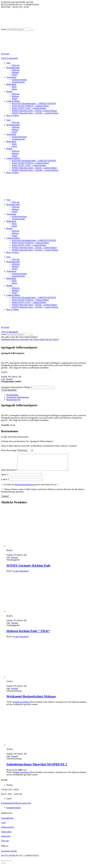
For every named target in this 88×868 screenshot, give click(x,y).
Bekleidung (11, 84)
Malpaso (15, 72)
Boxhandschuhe (13, 68)
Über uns (16, 65)
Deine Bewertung (9, 450)
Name (4, 478)
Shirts (14, 87)
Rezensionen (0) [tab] (13, 400)
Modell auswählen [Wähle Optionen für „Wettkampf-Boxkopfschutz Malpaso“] (21, 705)
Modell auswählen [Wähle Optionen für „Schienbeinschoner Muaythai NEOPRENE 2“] (21, 775)
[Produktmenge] (42, 387)
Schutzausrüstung (19, 80)
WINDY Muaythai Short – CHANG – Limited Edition (35, 113)
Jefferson (16, 70)
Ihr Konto (5, 54)
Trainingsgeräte (18, 82)
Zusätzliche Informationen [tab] (18, 397)
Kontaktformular (14, 811)
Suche (4, 29)
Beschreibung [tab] (12, 395)
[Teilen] (7, 864)
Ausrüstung (11, 77)
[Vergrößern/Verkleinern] (2, 864)
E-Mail (5, 483)
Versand (9, 379)
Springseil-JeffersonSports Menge (16, 387)
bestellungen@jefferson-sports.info (16, 806)
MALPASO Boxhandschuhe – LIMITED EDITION (34, 103)
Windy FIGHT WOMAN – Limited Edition (30, 106)
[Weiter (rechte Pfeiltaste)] (5, 866)
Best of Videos (13, 115)
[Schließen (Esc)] (10, 864)
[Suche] (32, 30)
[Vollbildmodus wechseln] (5, 864)
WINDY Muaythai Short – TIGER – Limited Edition (34, 111)
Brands (9, 92)
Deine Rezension (9, 473)
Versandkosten (7, 821)
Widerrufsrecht (7, 830)
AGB (3, 826)
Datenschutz (6, 835)
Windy (15, 75)
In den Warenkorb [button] (21, 574)
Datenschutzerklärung (24, 488)
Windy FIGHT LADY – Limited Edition (29, 108)
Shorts (14, 89)
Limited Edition (13, 101)
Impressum (6, 839)
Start (8, 63)
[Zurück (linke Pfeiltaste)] (2, 866)
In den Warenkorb (9, 390)
